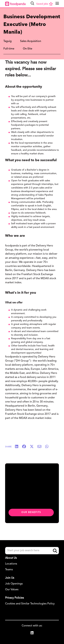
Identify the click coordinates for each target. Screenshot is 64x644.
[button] (32, 3)
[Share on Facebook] (26, 447)
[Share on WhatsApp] (49, 447)
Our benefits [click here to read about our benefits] (31, 512)
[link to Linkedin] (32, 633)
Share (8, 447)
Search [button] (55, 551)
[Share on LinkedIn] (18, 447)
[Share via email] (41, 447)
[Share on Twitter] (33, 447)
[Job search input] (32, 551)
